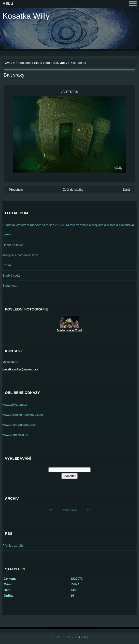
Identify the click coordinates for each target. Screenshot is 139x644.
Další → (128, 190)
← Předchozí (14, 190)
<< (51, 510)
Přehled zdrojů (13, 545)
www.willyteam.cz (15, 405)
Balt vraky (61, 63)
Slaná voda (42, 63)
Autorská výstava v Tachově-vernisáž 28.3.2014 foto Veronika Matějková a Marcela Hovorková (68, 225)
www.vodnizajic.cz (15, 435)
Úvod (9, 63)
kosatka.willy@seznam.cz (20, 369)
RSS (86, 637)
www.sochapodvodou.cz (19, 425)
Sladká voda (11, 275)
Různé (7, 265)
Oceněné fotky (13, 245)
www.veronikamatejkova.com (23, 415)
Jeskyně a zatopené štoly (20, 255)
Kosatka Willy (26, 16)
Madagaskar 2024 (69, 330)
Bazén (7, 235)
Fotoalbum (23, 63)
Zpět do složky (73, 190)
